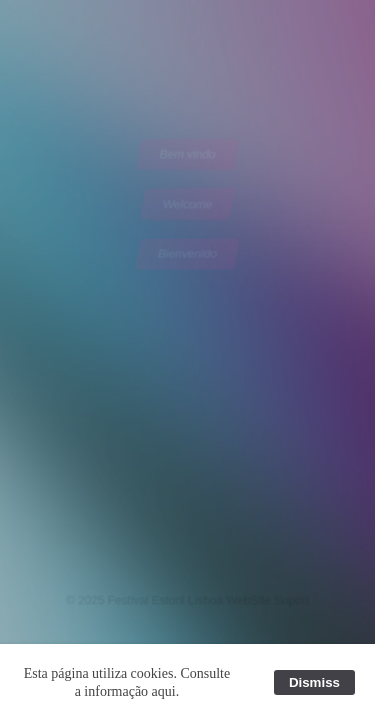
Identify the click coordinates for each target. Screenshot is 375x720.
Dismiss (314, 682)
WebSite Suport (267, 599)
